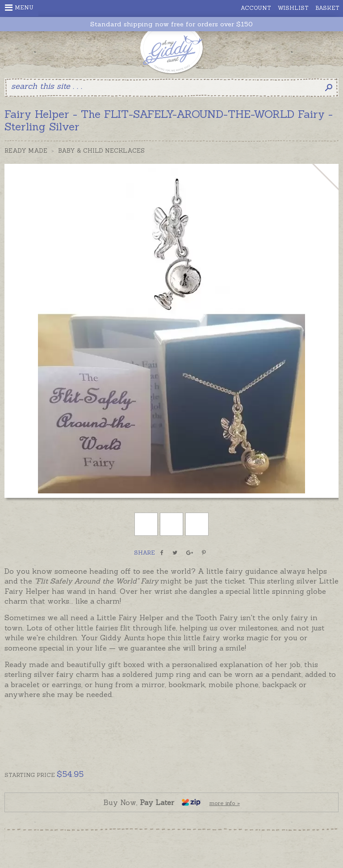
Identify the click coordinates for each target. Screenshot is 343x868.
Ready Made (26, 151)
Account (256, 8)
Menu (19, 8)
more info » (225, 803)
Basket (327, 8)
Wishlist (293, 8)
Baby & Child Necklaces (101, 151)
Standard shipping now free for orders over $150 (171, 24)
